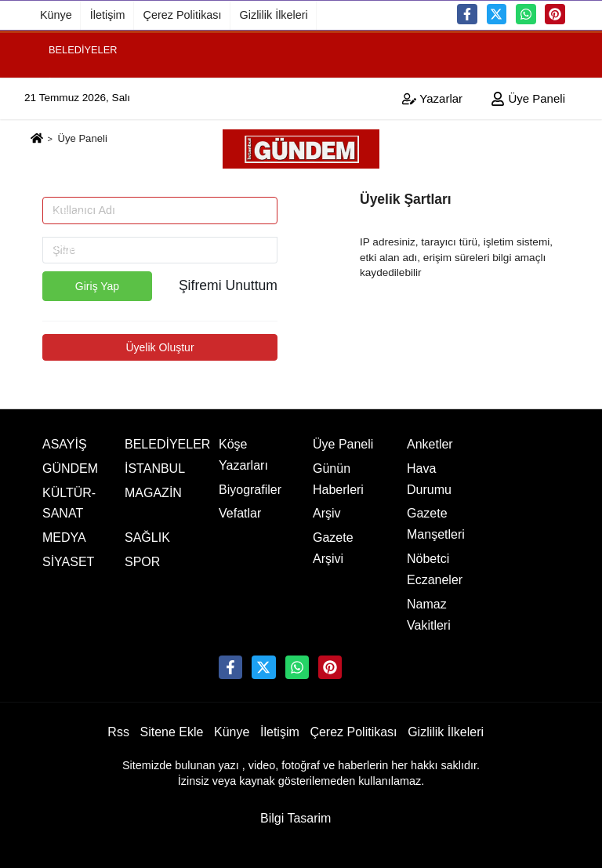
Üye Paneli (343, 444)
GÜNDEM (71, 116)
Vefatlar (240, 513)
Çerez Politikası (183, 15)
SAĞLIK (67, 215)
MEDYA (64, 538)
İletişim (108, 15)
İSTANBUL (73, 83)
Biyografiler (250, 490)
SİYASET (69, 182)
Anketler (430, 444)
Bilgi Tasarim (296, 818)
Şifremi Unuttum (228, 285)
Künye (56, 15)
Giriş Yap (97, 286)
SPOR (63, 248)
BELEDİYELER (83, 49)
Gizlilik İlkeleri (274, 15)
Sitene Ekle (172, 732)
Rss (118, 732)
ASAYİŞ (65, 444)
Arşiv (327, 513)
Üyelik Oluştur (160, 347)
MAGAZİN (71, 149)
